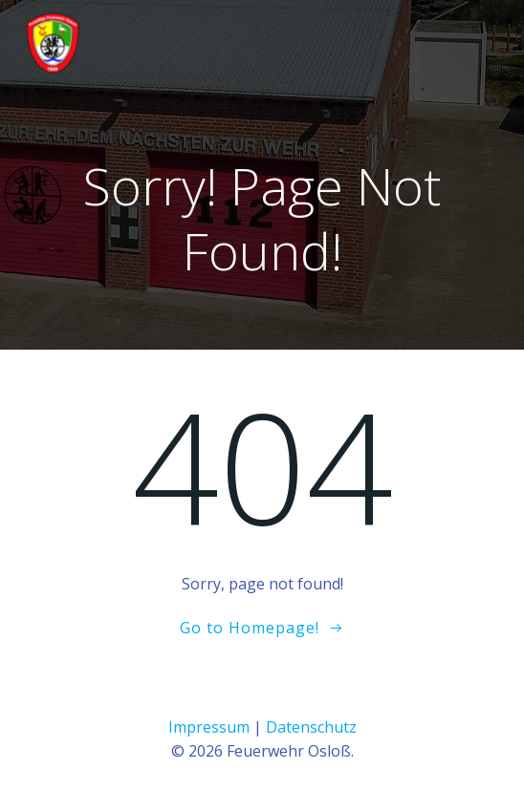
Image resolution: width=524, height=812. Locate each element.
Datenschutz (311, 727)
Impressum (209, 727)
